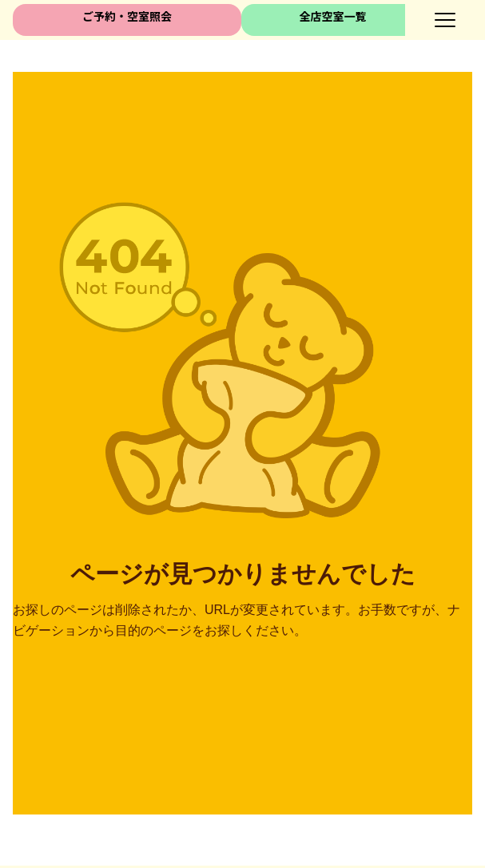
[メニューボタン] (445, 20)
